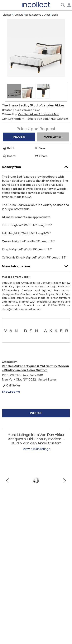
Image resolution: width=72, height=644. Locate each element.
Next (64, 480)
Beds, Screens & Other (38, 15)
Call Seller (11, 386)
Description (36, 166)
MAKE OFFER (53, 137)
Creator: (21, 110)
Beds (55, 15)
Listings (7, 15)
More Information (36, 265)
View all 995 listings (36, 449)
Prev (8, 480)
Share (41, 156)
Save (40, 148)
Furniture (18, 15)
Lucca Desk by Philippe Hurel (36, 503)
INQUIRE (19, 137)
